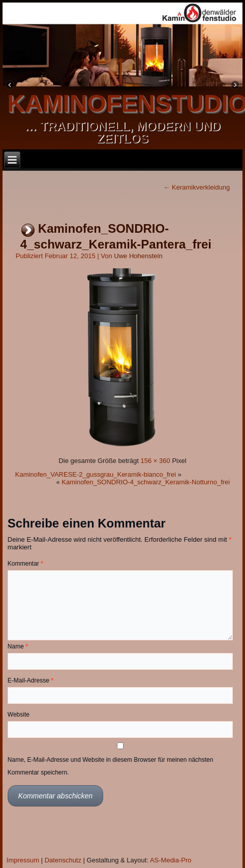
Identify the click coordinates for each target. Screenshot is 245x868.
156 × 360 (156, 461)
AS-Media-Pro (171, 860)
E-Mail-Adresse (30, 680)
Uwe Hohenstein (138, 256)
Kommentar (25, 564)
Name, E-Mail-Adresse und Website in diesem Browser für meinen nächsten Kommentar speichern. (111, 766)
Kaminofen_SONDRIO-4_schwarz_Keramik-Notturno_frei (146, 482)
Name (18, 646)
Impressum (23, 860)
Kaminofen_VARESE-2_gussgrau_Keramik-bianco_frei (96, 474)
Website (19, 715)
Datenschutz (63, 860)
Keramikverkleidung (196, 187)
